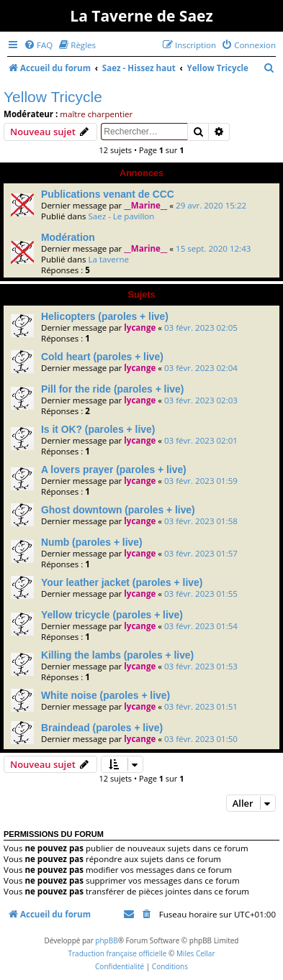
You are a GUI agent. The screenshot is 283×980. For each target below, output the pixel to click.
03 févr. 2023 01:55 (201, 594)
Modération (68, 237)
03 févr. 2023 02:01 (201, 440)
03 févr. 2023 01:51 (201, 706)
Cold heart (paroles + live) (102, 357)
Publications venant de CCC (108, 194)
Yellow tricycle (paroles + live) (112, 615)
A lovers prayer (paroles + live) (114, 470)
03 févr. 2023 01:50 (201, 739)
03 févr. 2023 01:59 (201, 481)
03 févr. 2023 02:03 (201, 400)
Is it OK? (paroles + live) (98, 429)
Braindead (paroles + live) (102, 728)
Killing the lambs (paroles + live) (117, 655)
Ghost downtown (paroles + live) (118, 510)
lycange (140, 328)
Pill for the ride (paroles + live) (112, 389)
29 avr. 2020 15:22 (211, 205)
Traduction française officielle (117, 953)
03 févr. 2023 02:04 (201, 368)
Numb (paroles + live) (92, 542)
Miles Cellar (196, 953)
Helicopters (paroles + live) (105, 316)
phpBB (106, 940)
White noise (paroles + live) (105, 695)
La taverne (108, 259)
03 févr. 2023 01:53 (201, 666)
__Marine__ (145, 205)
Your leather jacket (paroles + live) (122, 582)
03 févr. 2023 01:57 (201, 553)
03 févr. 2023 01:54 (201, 626)
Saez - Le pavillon (121, 216)
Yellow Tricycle (53, 97)
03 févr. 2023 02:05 (201, 328)
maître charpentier (96, 114)
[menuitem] (38, 45)
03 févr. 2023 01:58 (201, 521)
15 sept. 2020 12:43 (213, 248)
